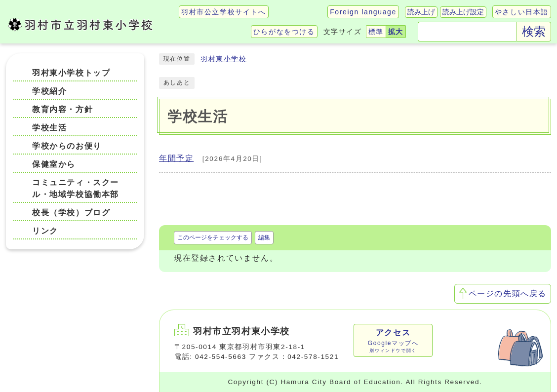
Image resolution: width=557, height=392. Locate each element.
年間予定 (176, 158)
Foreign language (363, 12)
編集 (264, 237)
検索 (534, 31)
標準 (376, 32)
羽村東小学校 (224, 59)
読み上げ (421, 12)
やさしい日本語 (522, 12)
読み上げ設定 (463, 12)
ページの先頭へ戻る (508, 294)
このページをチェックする (213, 237)
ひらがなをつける (284, 32)
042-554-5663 (221, 357)
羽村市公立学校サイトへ (224, 12)
